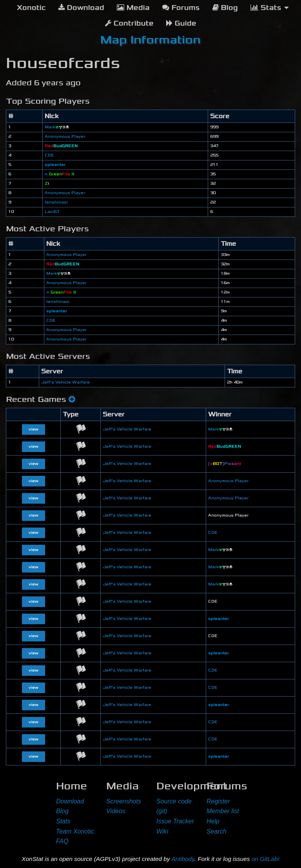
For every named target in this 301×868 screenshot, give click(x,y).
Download (70, 801)
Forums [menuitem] (181, 8)
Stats (63, 821)
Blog (62, 811)
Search (217, 831)
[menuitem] (31, 8)
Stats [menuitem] (266, 8)
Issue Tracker (175, 821)
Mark (57, 127)
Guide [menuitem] (181, 23)
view (34, 429)
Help (213, 821)
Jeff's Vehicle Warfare (65, 382)
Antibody (183, 859)
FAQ (62, 841)
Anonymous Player (65, 137)
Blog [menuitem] (225, 8)
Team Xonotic (75, 831)
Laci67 (52, 212)
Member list (223, 811)
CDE (49, 155)
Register (218, 801)
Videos (116, 811)
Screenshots (124, 801)
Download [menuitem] (81, 8)
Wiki (162, 831)
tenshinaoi (56, 202)
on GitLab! (266, 859)
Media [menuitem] (133, 8)
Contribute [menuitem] (129, 23)
